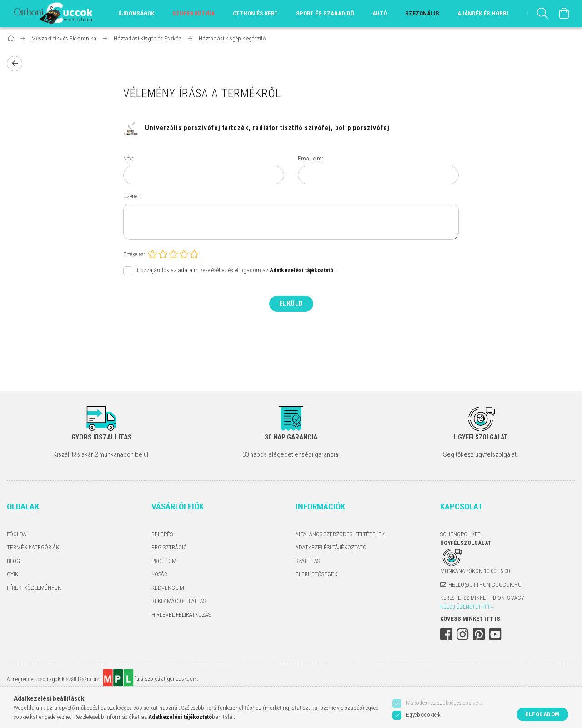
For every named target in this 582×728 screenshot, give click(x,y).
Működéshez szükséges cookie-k (444, 703)
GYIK (13, 574)
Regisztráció (169, 547)
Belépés (162, 534)
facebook (446, 634)
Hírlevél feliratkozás (181, 615)
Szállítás (308, 561)
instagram (462, 634)
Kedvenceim (168, 588)
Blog (13, 561)
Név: (128, 158)
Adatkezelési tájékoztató (331, 547)
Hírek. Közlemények (34, 588)
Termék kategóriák (33, 547)
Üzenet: (132, 196)
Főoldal (18, 534)
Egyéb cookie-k (423, 715)
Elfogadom (542, 714)
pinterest (479, 634)
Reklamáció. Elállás (179, 601)
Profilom (164, 561)
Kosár (159, 574)
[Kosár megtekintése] (564, 14)
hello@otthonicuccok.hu (485, 585)
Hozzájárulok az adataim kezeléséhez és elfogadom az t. (237, 271)
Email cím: (311, 158)
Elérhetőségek (316, 574)
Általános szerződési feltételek (340, 534)
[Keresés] (542, 14)
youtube (495, 634)
